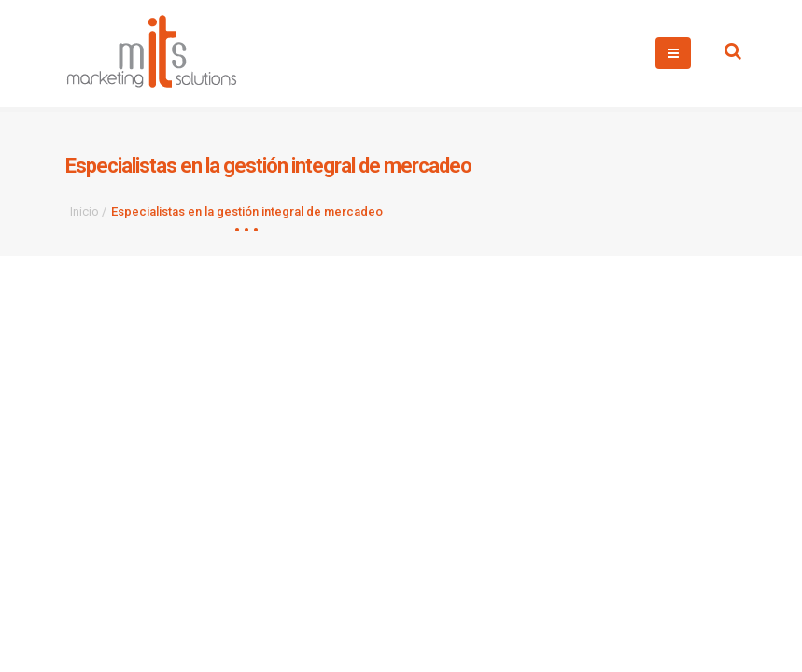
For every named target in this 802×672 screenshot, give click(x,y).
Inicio (84, 211)
